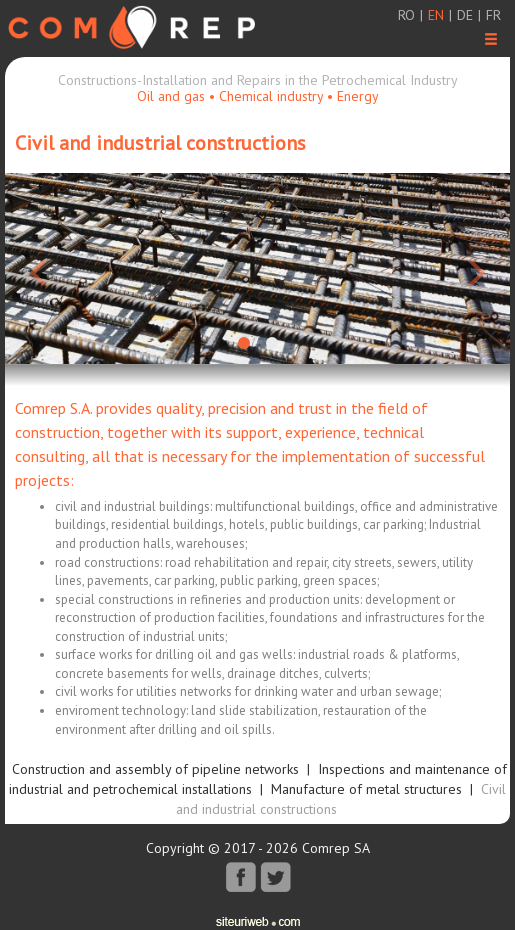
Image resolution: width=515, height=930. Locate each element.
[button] (43, 268)
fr (493, 15)
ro (406, 15)
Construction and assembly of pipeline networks (155, 769)
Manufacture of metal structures (366, 789)
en (436, 15)
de (465, 15)
